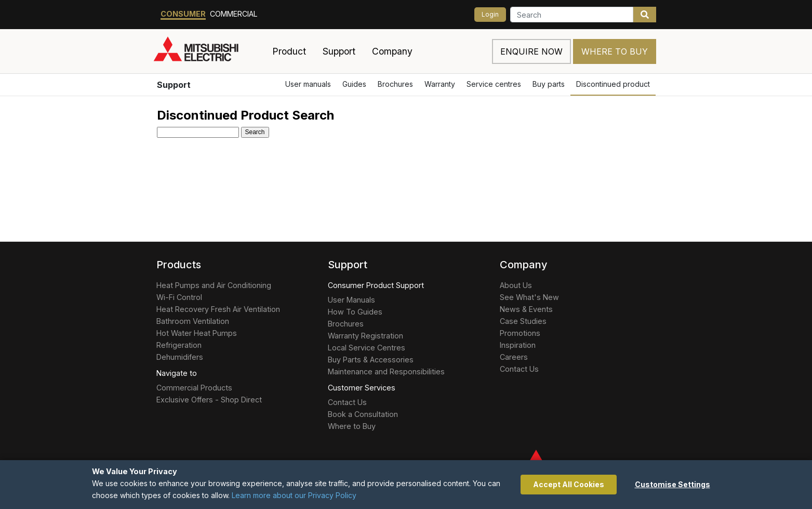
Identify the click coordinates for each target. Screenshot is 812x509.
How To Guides (355, 312)
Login (490, 14)
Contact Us (347, 402)
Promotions (520, 333)
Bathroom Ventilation (193, 321)
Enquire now (531, 51)
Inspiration (518, 345)
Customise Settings (673, 484)
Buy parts (549, 84)
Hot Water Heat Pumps (197, 333)
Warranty (440, 84)
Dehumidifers (180, 357)
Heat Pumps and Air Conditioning (214, 285)
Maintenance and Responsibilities (386, 371)
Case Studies (523, 321)
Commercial (234, 14)
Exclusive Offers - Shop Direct (209, 400)
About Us (516, 285)
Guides (354, 84)
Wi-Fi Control (179, 297)
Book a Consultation (363, 414)
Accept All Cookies (569, 484)
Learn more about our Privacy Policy (294, 495)
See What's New (529, 297)
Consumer (183, 14)
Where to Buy (615, 51)
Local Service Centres (367, 348)
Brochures (395, 84)
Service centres (494, 84)
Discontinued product (613, 84)
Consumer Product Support (376, 285)
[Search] (572, 15)
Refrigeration (179, 345)
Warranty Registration (365, 336)
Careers (514, 357)
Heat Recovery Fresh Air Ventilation (218, 309)
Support (174, 85)
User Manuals (351, 300)
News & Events (526, 309)
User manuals (308, 84)
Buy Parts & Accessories (371, 360)
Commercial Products (194, 388)
